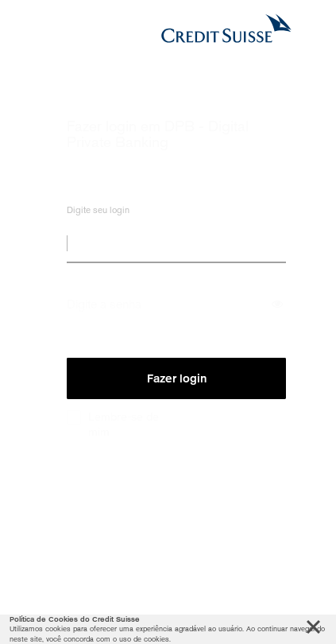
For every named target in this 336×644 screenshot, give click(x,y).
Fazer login (177, 378)
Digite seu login (98, 213)
